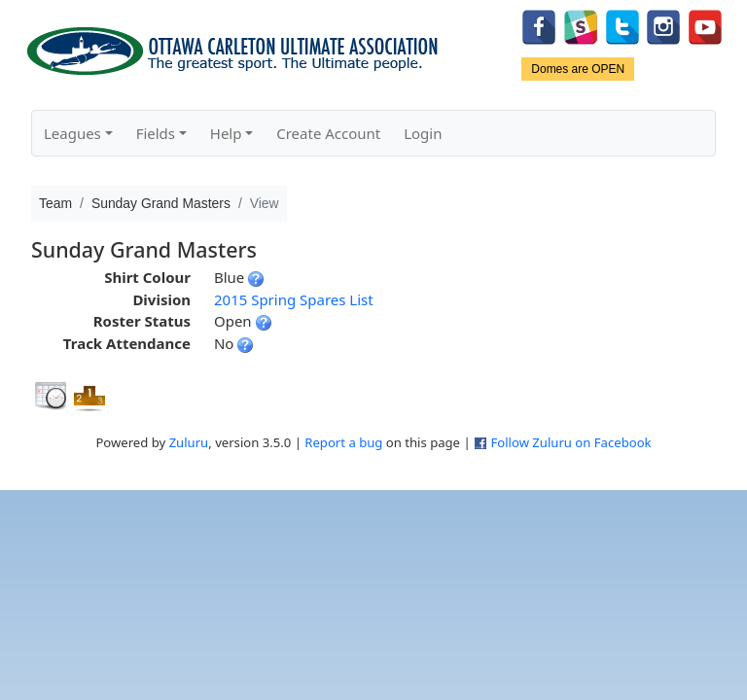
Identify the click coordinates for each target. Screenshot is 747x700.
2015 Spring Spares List (294, 299)
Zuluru (189, 442)
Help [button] (226, 133)
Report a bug (343, 442)
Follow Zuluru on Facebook (570, 442)
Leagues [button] (72, 133)
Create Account (328, 133)
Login (423, 133)
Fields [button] (156, 133)
